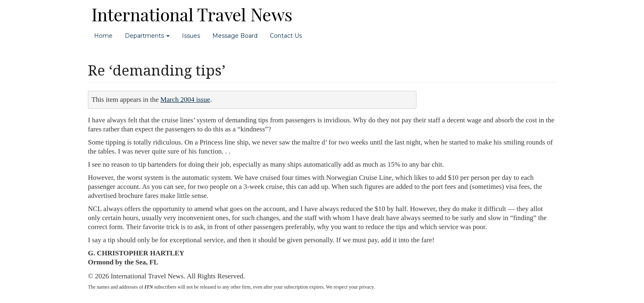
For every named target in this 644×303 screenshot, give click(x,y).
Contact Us (286, 36)
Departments (147, 36)
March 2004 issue (185, 100)
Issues (191, 36)
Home (103, 36)
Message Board (235, 36)
